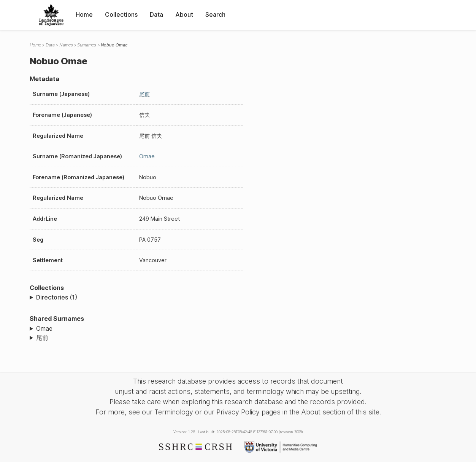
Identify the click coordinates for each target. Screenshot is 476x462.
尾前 (144, 94)
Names (66, 45)
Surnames (87, 45)
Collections (121, 14)
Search (215, 14)
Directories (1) (57, 297)
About (184, 14)
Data (156, 14)
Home (84, 14)
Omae (147, 156)
